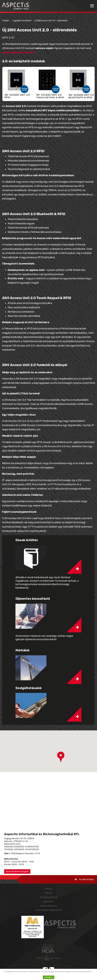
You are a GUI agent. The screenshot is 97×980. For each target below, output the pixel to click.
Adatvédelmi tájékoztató (49, 910)
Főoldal (6, 21)
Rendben (49, 977)
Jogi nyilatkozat (49, 906)
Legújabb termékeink (22, 21)
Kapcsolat (48, 902)
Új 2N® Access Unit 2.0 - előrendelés (51, 21)
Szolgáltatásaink (49, 897)
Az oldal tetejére (84, 879)
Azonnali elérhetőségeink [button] (17, 872)
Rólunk (48, 893)
